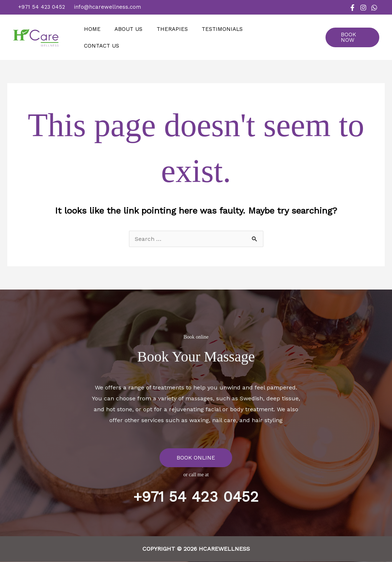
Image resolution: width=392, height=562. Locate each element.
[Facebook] (352, 8)
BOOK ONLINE (196, 458)
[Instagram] (363, 8)
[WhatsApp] (374, 8)
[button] (354, 37)
